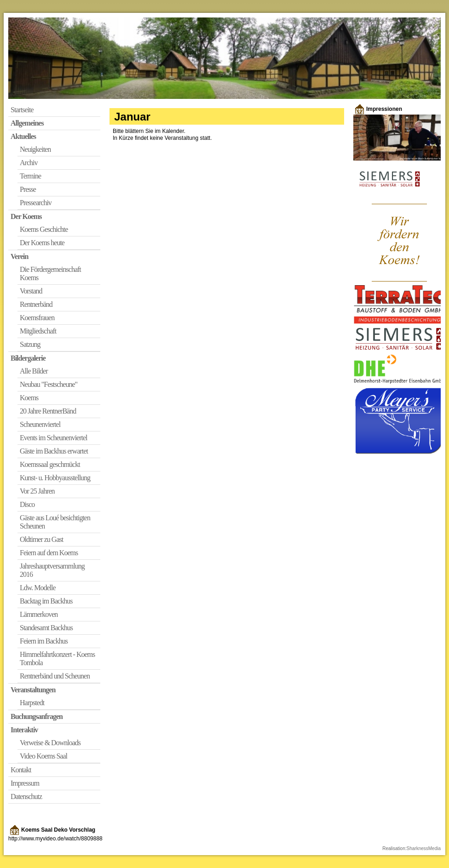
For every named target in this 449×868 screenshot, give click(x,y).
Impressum (25, 783)
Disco (27, 504)
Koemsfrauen (37, 318)
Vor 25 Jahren (37, 491)
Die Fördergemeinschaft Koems (50, 273)
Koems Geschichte (44, 229)
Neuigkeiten (35, 149)
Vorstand (31, 291)
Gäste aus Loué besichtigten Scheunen (55, 522)
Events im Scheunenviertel (54, 438)
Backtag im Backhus (46, 601)
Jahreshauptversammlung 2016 (52, 570)
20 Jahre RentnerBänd (48, 411)
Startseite (22, 110)
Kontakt (21, 770)
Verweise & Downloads (50, 743)
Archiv (29, 163)
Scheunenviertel (40, 424)
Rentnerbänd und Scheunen (55, 676)
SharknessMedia (424, 848)
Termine (30, 176)
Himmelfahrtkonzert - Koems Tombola (57, 658)
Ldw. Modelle (38, 588)
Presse (28, 189)
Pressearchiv (36, 203)
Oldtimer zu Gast (41, 539)
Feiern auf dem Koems (49, 553)
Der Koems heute (42, 243)
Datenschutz (26, 796)
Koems (29, 398)
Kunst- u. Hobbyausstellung (55, 478)
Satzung (30, 344)
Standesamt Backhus (46, 628)
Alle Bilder (34, 371)
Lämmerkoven (39, 614)
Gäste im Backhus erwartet (54, 451)
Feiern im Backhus (44, 641)
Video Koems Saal (43, 756)
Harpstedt (32, 703)
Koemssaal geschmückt (50, 464)
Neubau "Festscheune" (49, 384)
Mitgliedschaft (38, 331)
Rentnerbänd (36, 304)
